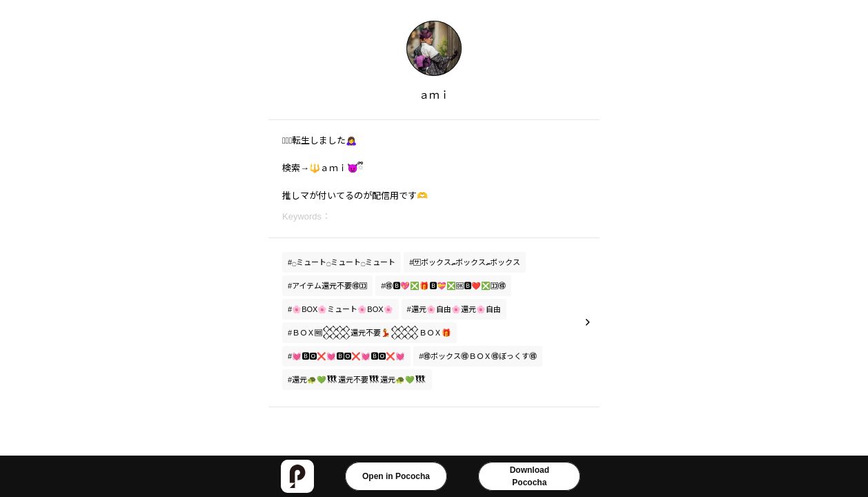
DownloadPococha (530, 476)
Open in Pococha (396, 476)
